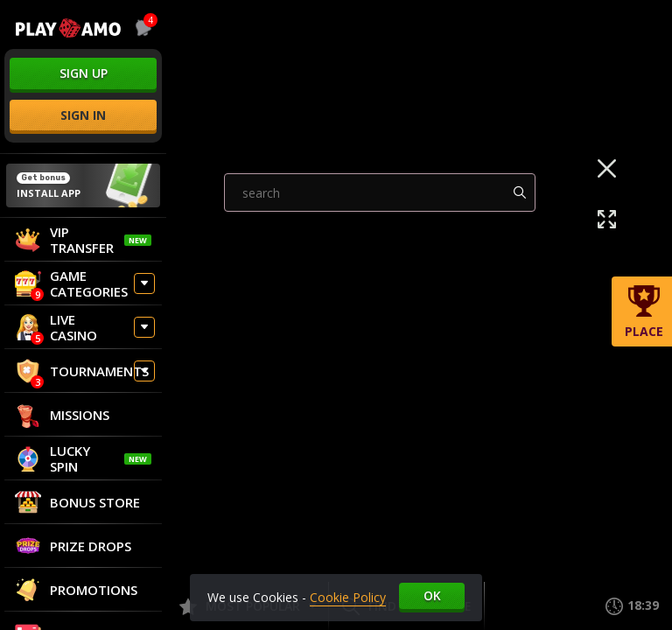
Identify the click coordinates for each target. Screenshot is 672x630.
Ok (432, 595)
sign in (83, 115)
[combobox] (140, 28)
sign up (84, 73)
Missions (62, 415)
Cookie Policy (348, 597)
